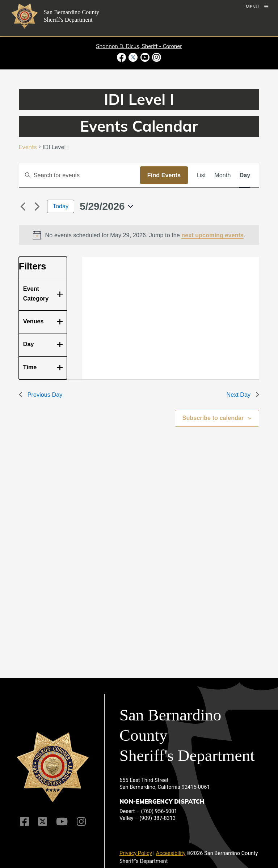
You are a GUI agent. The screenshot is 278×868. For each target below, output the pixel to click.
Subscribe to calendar (213, 418)
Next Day (243, 395)
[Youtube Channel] (62, 822)
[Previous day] (23, 207)
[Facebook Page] (24, 822)
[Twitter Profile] (43, 822)
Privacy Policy (136, 853)
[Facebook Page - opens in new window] (122, 57)
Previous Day (41, 395)
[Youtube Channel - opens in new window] (145, 57)
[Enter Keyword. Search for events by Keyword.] (80, 175)
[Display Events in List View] (201, 175)
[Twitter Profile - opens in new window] (133, 57)
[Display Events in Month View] (222, 175)
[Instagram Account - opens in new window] (156, 57)
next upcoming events (212, 235)
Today (61, 206)
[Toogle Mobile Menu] (257, 6)
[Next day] (37, 207)
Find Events (164, 175)
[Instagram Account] (81, 822)
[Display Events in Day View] (245, 175)
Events (28, 147)
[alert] (139, 235)
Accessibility (171, 853)
